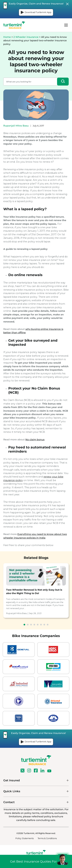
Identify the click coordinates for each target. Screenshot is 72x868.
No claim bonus (35, 440)
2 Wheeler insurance (26, 37)
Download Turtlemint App (36, 12)
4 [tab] (34, 625)
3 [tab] (31, 625)
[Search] (63, 82)
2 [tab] (28, 625)
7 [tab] (44, 625)
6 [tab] (41, 625)
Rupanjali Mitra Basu (16, 126)
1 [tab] (24, 625)
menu (66, 25)
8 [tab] (48, 625)
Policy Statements (25, 838)
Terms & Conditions (47, 838)
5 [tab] (38, 625)
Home (7, 37)
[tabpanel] (36, 591)
